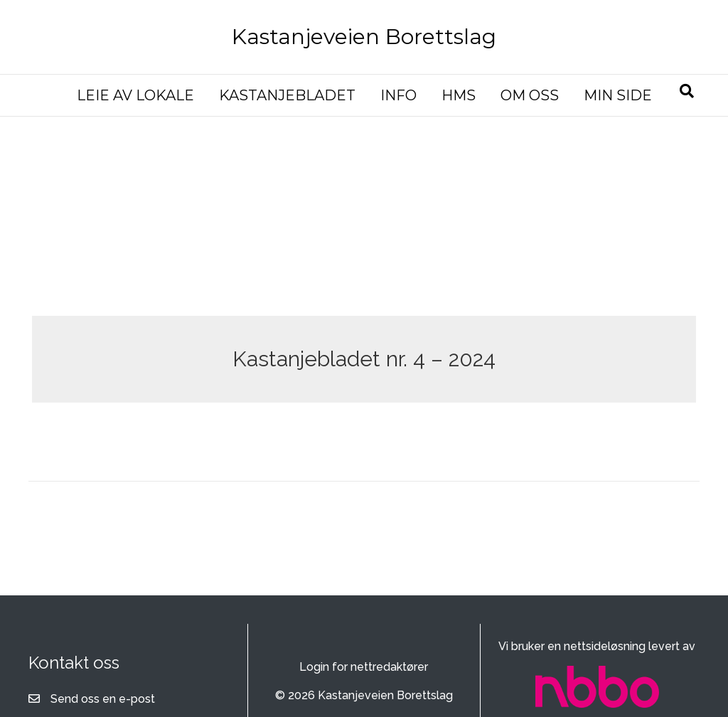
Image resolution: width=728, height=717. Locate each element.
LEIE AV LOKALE (135, 95)
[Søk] (687, 91)
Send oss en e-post (103, 699)
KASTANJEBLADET (287, 95)
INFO (398, 95)
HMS (459, 95)
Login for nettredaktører (364, 667)
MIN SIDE (618, 95)
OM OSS (530, 95)
